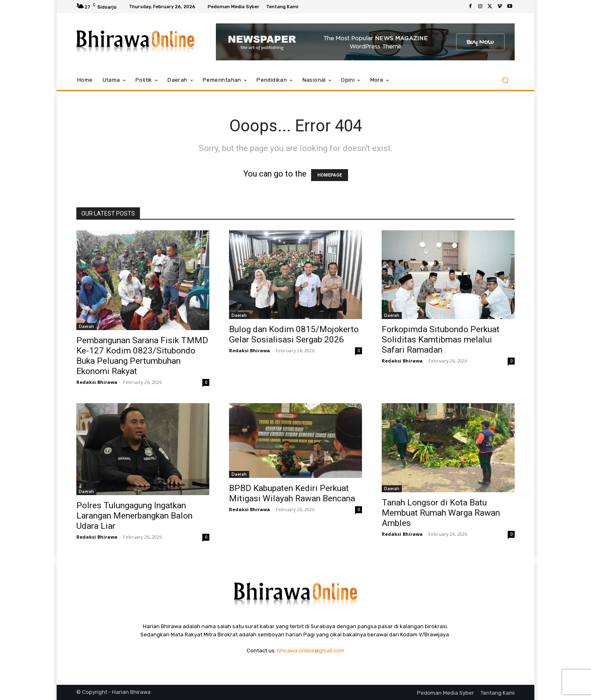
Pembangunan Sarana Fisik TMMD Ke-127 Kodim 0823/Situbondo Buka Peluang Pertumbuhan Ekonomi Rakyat (142, 356)
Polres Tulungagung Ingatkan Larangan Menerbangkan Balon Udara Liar (134, 516)
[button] (505, 80)
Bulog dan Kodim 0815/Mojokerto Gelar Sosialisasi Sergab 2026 (294, 334)
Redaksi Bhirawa (97, 382)
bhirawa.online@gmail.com (311, 651)
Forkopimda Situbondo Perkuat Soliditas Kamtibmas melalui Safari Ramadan (441, 340)
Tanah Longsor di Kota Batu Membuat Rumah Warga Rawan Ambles (441, 513)
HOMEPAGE (330, 175)
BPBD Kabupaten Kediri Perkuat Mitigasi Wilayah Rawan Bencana (292, 493)
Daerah (86, 326)
